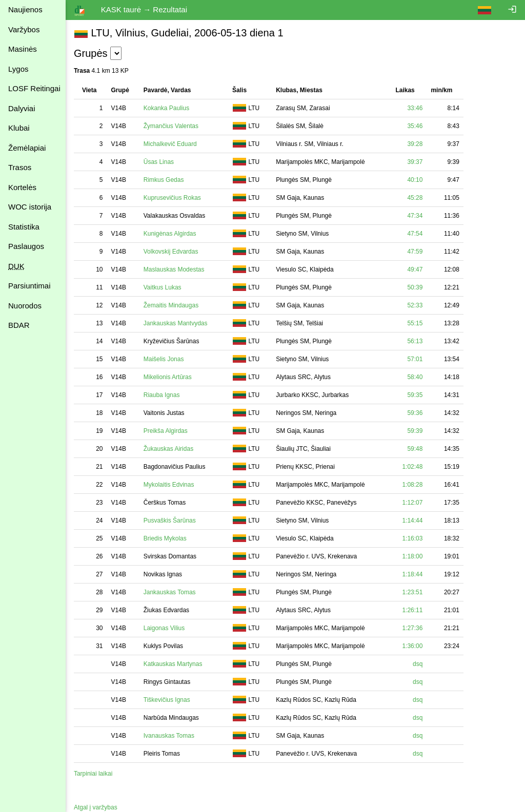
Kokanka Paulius (166, 108)
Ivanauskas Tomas (169, 736)
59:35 (415, 395)
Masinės (23, 49)
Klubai (19, 128)
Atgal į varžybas (96, 807)
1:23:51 (412, 592)
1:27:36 (412, 628)
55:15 (415, 323)
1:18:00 (412, 556)
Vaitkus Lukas (163, 287)
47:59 (415, 252)
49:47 (415, 269)
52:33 (415, 305)
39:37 (415, 162)
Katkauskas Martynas (173, 664)
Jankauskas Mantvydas (176, 323)
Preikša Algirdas (166, 431)
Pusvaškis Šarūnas (170, 520)
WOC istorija (30, 207)
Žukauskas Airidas (168, 449)
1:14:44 (412, 520)
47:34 (415, 216)
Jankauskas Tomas (170, 592)
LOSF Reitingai (34, 88)
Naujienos (25, 9)
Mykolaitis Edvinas (169, 485)
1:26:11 (412, 610)
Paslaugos (26, 246)
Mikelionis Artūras (168, 377)
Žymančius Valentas (171, 126)
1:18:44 (412, 574)
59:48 (415, 449)
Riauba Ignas (162, 395)
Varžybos (24, 29)
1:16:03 (412, 538)
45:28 (415, 198)
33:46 (415, 108)
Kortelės (22, 187)
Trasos (20, 167)
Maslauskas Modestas (174, 269)
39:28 (415, 144)
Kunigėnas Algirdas (170, 234)
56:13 (415, 341)
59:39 (415, 431)
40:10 (415, 180)
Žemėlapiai (27, 148)
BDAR (19, 325)
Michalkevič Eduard (170, 144)
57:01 (415, 359)
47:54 (415, 234)
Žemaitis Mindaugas (171, 305)
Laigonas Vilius (164, 628)
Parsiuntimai (29, 286)
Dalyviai (22, 108)
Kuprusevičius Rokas (172, 198)
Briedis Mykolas (165, 538)
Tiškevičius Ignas (167, 700)
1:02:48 (412, 467)
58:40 (415, 377)
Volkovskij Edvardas (171, 252)
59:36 (415, 413)
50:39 (415, 287)
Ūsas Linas (159, 162)
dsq (418, 664)
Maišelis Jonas (164, 359)
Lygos (18, 69)
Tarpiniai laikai (93, 774)
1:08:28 (412, 485)
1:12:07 (412, 503)
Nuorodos (25, 306)
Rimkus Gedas (164, 180)
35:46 (415, 126)
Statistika (24, 227)
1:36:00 (412, 646)
